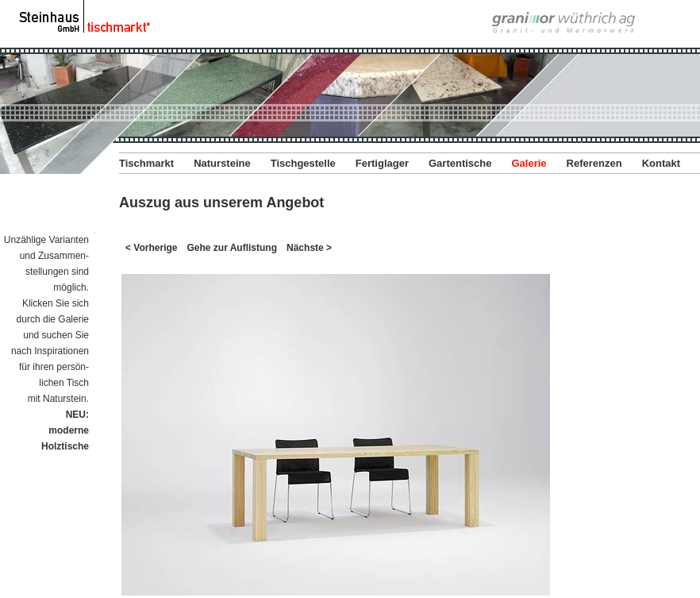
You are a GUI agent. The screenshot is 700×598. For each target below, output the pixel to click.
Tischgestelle (303, 163)
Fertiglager (382, 163)
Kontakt (661, 163)
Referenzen (594, 163)
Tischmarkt (146, 163)
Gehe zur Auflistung (232, 248)
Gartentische (460, 163)
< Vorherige (151, 248)
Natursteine (222, 163)
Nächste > (309, 248)
